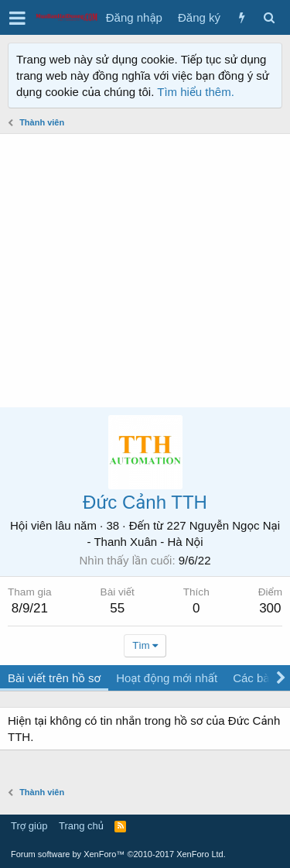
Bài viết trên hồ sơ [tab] (54, 678)
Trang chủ (81, 826)
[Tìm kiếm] (269, 17)
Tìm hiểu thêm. (196, 92)
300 (270, 608)
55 (117, 608)
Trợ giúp (29, 826)
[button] (17, 18)
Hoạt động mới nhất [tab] (167, 678)
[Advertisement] (145, 271)
